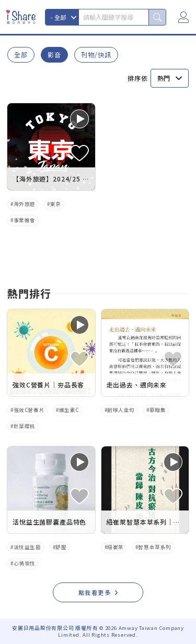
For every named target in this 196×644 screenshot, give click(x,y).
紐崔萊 (116, 547)
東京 (56, 204)
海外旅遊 (25, 204)
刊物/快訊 (96, 54)
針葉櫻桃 (25, 426)
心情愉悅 (25, 563)
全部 (21, 54)
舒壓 (61, 547)
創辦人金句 (121, 410)
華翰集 (158, 410)
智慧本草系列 (154, 547)
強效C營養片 (29, 410)
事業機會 (25, 220)
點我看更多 (95, 592)
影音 (54, 54)
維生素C (69, 410)
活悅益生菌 (27, 547)
